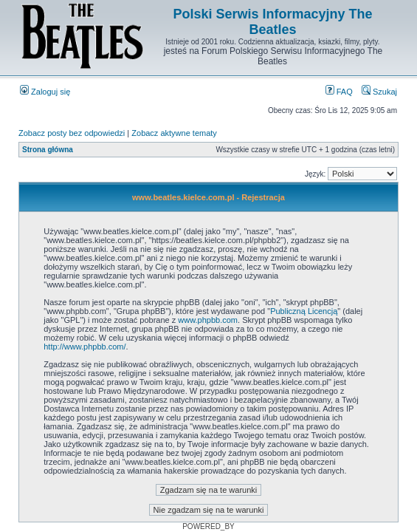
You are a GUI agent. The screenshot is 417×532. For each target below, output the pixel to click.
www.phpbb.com (208, 320)
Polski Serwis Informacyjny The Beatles (272, 22)
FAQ (339, 92)
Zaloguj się (45, 92)
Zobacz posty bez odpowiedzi (72, 133)
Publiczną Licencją (304, 311)
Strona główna (48, 150)
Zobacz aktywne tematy (174, 133)
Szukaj (379, 92)
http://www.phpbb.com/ (85, 347)
